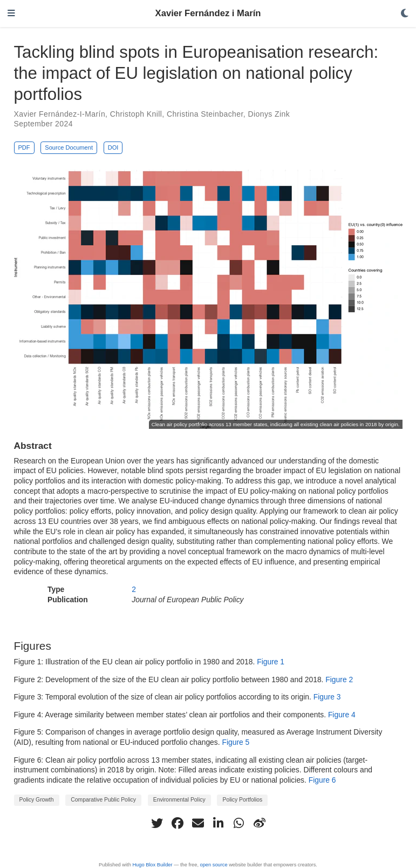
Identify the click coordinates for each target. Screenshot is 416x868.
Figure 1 (271, 662)
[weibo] (260, 823)
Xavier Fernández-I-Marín (60, 114)
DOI (113, 147)
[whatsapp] (239, 823)
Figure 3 (327, 697)
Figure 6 (322, 780)
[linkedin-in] (219, 823)
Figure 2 (339, 679)
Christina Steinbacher (205, 114)
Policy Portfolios (242, 800)
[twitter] (157, 823)
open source (214, 865)
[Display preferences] (405, 14)
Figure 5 (236, 742)
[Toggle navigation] (11, 14)
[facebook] (178, 823)
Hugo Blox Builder (152, 865)
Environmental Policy (179, 800)
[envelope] (198, 823)
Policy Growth (37, 800)
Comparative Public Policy (103, 800)
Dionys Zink (269, 114)
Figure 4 (342, 715)
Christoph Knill (136, 114)
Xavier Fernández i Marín (208, 13)
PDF (24, 147)
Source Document (69, 147)
